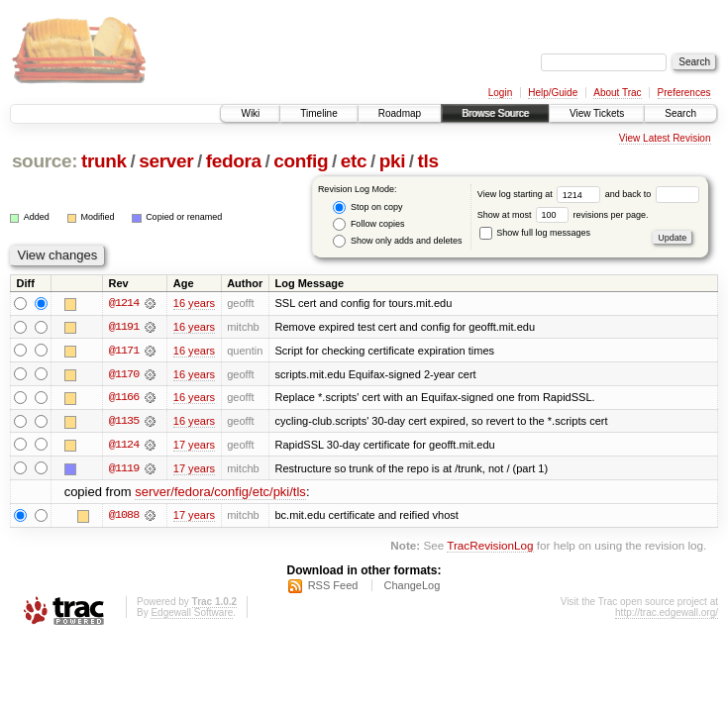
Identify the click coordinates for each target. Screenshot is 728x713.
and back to (652, 194)
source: (45, 161)
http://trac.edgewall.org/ (667, 614)
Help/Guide (553, 93)
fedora (234, 161)
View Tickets (597, 113)
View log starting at (541, 194)
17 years (194, 446)
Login (500, 93)
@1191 (124, 327)
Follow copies (368, 224)
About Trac (617, 93)
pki (392, 161)
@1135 (124, 422)
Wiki (250, 113)
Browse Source (495, 113)
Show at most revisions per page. (563, 215)
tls (428, 161)
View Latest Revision (665, 138)
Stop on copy (367, 207)
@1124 (124, 446)
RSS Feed (333, 587)
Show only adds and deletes (397, 241)
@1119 (124, 469)
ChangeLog (412, 587)
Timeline (318, 113)
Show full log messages (535, 233)
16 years (194, 303)
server (166, 161)
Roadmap (400, 113)
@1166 (124, 398)
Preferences (684, 93)
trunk (104, 161)
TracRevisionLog (490, 547)
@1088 (124, 517)
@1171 (124, 351)
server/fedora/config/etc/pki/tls (220, 494)
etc (354, 161)
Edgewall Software (192, 614)
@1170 (124, 374)
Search (680, 113)
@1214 (124, 303)
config (301, 161)
